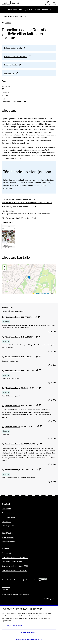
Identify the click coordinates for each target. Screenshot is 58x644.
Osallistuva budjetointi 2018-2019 (15, 570)
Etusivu (4, 16)
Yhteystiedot (6, 508)
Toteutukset (6, 553)
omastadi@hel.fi (8, 537)
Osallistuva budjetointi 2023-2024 (15, 562)
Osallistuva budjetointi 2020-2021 (15, 566)
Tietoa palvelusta (8, 517)
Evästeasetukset (24, 594)
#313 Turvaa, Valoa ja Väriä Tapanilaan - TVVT (19, 218)
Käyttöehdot (6, 521)
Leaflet (36, 293)
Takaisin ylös (49, 599)
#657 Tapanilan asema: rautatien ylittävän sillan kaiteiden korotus (27, 202)
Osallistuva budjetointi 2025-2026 (15, 557)
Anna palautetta (14, 542)
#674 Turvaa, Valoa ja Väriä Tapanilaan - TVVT (19, 207)
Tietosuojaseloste (8, 526)
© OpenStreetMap (44, 293)
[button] (18, 200)
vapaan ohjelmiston (24, 580)
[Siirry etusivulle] (11, 3)
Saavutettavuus (8, 513)
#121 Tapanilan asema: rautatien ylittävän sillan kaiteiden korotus (27, 214)
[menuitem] (20, 311)
